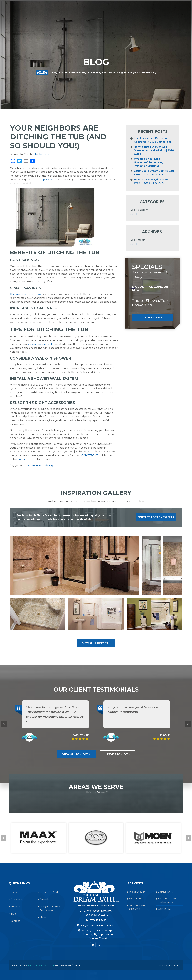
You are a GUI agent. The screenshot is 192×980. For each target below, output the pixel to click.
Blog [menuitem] (165, 15)
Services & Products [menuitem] (86, 15)
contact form (26, 459)
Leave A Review (120, 778)
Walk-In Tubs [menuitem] (166, 935)
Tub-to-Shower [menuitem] (138, 916)
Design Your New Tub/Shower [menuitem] (145, 15)
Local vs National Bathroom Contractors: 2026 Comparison (153, 140)
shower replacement (40, 344)
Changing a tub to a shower (26, 294)
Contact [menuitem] (181, 15)
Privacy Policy (155, 41)
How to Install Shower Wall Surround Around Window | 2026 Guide (154, 150)
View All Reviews (72, 778)
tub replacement (46, 180)
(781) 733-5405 (90, 455)
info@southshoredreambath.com (98, 950)
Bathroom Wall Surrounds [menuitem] (138, 933)
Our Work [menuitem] (103, 15)
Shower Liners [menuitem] (137, 924)
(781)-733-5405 (98, 944)
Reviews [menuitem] (124, 15)
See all (133, 214)
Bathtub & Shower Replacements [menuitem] (169, 926)
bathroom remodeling (74, 73)
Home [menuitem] (14, 916)
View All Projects (95, 667)
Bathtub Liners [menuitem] (167, 916)
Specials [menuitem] (114, 15)
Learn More (152, 318)
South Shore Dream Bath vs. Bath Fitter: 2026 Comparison (154, 173)
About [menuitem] (172, 15)
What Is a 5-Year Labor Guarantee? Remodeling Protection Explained (149, 162)
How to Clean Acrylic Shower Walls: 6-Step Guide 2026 (152, 181)
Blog (55, 73)
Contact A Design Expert (151, 517)
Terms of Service (173, 41)
